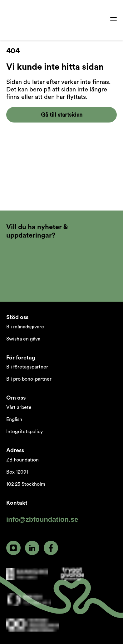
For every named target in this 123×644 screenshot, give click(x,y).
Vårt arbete (19, 407)
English (14, 419)
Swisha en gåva (23, 339)
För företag (21, 358)
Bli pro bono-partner (29, 379)
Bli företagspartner (27, 367)
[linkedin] (32, 548)
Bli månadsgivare (25, 327)
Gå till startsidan (62, 115)
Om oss (16, 398)
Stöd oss (17, 317)
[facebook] (51, 548)
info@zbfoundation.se (42, 519)
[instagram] (13, 548)
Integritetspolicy (25, 432)
